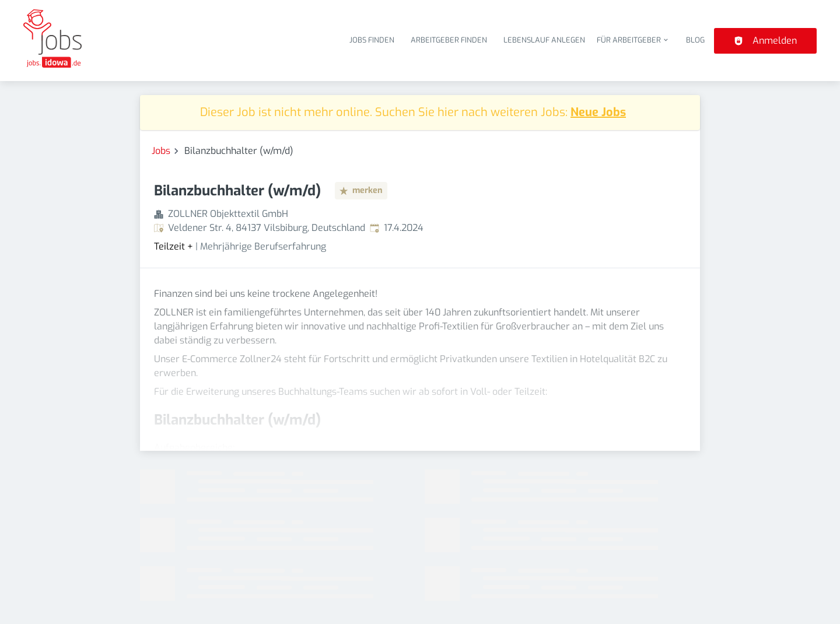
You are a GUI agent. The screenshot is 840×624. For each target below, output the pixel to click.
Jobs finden (372, 40)
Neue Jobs (598, 112)
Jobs (161, 151)
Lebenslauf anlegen (544, 40)
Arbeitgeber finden (449, 40)
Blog (695, 40)
